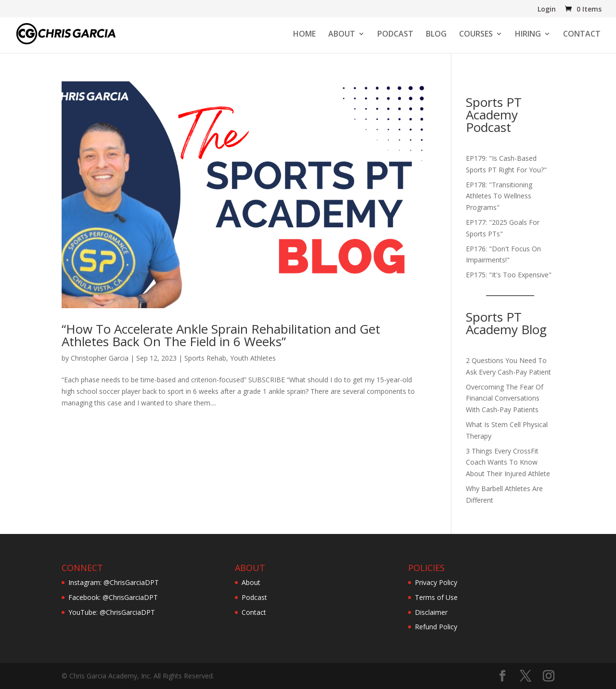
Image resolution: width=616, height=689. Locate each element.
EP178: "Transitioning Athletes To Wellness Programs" (499, 196)
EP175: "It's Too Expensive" (509, 275)
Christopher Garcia (100, 358)
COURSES (476, 35)
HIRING (528, 35)
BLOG (436, 35)
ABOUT (342, 35)
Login (547, 10)
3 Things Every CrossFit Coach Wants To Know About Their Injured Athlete (508, 462)
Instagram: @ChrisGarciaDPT (114, 582)
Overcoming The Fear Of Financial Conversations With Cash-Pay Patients (505, 398)
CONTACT (582, 35)
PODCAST (395, 35)
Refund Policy (436, 627)
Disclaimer (431, 612)
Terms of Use (436, 597)
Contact (254, 612)
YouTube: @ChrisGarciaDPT (112, 612)
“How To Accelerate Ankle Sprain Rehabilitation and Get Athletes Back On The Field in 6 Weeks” (221, 335)
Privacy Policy (436, 582)
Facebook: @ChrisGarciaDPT (113, 597)
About (251, 582)
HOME (304, 35)
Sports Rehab (205, 358)
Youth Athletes (253, 358)
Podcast (254, 597)
